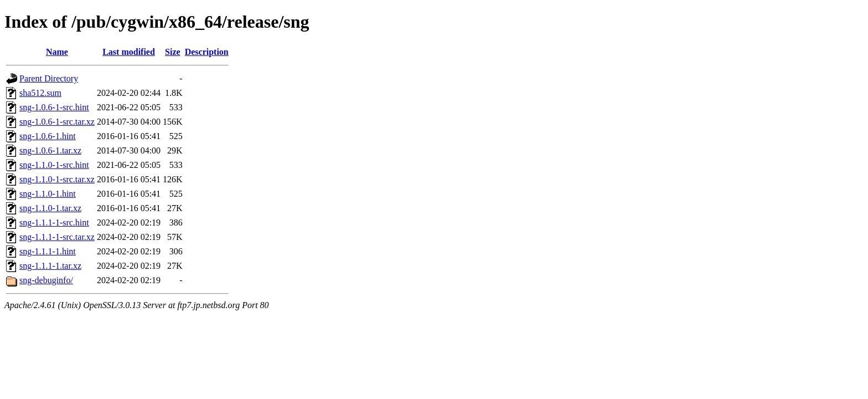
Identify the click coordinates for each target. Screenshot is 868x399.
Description (207, 52)
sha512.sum (40, 93)
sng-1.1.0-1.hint (48, 194)
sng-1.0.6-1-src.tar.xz (57, 122)
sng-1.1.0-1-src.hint (54, 165)
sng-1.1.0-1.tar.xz (50, 208)
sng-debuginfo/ (46, 280)
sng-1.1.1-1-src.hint (54, 222)
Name (57, 52)
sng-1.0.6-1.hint (48, 136)
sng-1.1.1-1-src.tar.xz (57, 237)
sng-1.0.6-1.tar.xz (50, 150)
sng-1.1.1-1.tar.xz (50, 266)
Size (173, 52)
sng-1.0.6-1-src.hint (54, 107)
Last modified (129, 52)
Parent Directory (49, 78)
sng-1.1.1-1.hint (48, 251)
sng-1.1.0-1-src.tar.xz (57, 179)
